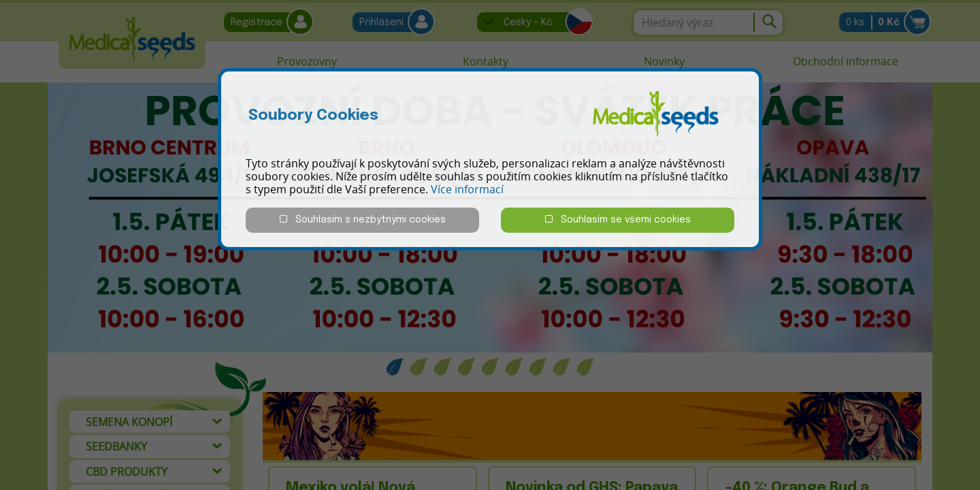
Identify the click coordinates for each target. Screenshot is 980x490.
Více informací (467, 189)
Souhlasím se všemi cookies (618, 219)
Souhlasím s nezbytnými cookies (363, 219)
